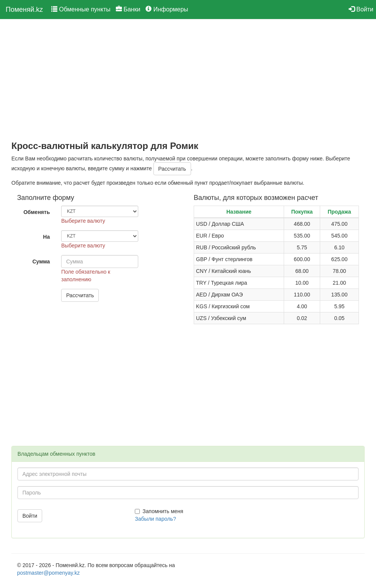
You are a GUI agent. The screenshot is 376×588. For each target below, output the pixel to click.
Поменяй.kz (24, 10)
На (46, 237)
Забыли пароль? (155, 519)
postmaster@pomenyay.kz (48, 573)
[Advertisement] (188, 80)
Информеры (167, 9)
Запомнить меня (159, 511)
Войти (361, 9)
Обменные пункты (81, 9)
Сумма (41, 262)
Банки (128, 9)
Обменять (37, 212)
